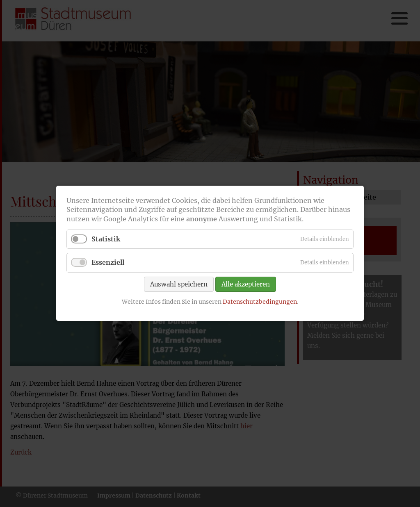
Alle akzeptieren (246, 284)
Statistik (106, 239)
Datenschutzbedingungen (260, 302)
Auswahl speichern (179, 284)
